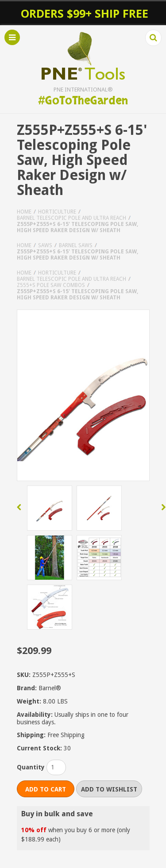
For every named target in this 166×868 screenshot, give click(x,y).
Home (24, 212)
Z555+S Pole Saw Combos (51, 285)
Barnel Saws (76, 245)
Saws (45, 245)
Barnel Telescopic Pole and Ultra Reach (71, 218)
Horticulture (57, 212)
